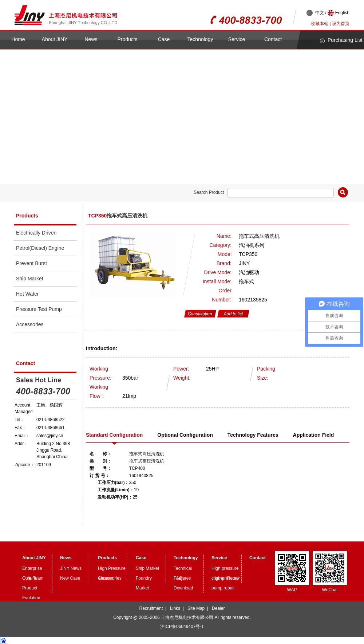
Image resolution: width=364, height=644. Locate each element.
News (91, 39)
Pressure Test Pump (39, 309)
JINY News (71, 568)
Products (127, 39)
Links (175, 608)
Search (343, 192)
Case (164, 39)
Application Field (314, 435)
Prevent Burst (31, 263)
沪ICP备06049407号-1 (182, 627)
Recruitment (151, 608)
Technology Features (253, 435)
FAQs (179, 578)
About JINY (55, 39)
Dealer (218, 608)
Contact (273, 39)
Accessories (30, 324)
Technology (200, 39)
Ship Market (30, 279)
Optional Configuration (185, 435)
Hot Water (27, 294)
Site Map (196, 608)
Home (18, 39)
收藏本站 (320, 24)
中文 (315, 13)
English (339, 13)
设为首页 (341, 24)
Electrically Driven (36, 233)
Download (183, 588)
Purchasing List (345, 40)
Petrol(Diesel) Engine (40, 248)
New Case (70, 578)
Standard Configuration (114, 435)
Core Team (33, 578)
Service (237, 39)
